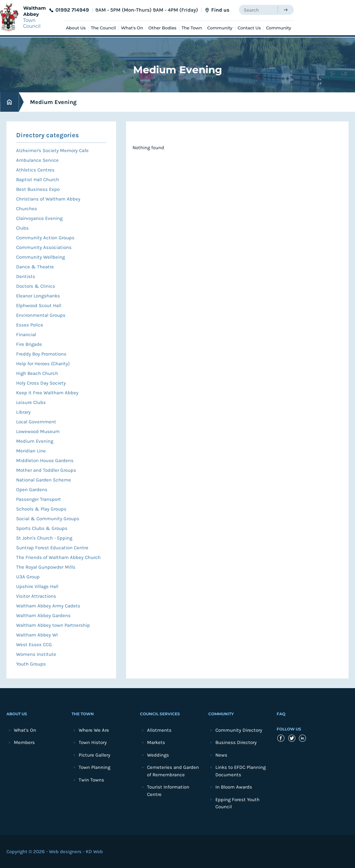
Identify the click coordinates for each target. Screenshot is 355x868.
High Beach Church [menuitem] (37, 373)
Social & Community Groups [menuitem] (48, 519)
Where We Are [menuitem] (94, 730)
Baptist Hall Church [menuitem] (38, 180)
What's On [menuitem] (132, 28)
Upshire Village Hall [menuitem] (37, 586)
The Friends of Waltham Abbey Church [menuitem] (58, 557)
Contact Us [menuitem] (249, 28)
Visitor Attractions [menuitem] (36, 596)
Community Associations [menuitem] (44, 247)
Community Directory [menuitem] (239, 730)
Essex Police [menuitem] (30, 325)
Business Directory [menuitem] (236, 742)
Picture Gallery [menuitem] (94, 755)
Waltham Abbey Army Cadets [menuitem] (48, 606)
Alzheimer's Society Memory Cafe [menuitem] (52, 150)
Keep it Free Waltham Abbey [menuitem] (47, 393)
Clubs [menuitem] (22, 228)
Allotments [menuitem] (159, 730)
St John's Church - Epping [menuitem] (44, 538)
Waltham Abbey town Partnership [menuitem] (53, 625)
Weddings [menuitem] (158, 755)
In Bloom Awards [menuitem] (234, 787)
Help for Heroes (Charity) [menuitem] (43, 364)
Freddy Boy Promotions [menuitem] (41, 354)
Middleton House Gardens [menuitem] (45, 460)
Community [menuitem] (220, 28)
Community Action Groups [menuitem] (45, 238)
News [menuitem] (221, 755)
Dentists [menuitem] (26, 276)
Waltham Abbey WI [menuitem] (37, 635)
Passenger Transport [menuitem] (39, 499)
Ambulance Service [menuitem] (37, 160)
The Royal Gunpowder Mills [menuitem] (46, 567)
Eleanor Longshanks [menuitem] (38, 296)
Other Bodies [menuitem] (162, 28)
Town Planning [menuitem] (94, 767)
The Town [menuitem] (192, 28)
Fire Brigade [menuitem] (29, 344)
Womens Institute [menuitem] (36, 654)
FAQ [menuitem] (281, 714)
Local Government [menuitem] (36, 422)
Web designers (65, 852)
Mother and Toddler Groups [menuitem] (46, 470)
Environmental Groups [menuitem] (41, 315)
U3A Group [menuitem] (28, 577)
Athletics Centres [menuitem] (35, 170)
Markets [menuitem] (156, 742)
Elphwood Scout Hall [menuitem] (39, 305)
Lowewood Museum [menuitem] (38, 431)
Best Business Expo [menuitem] (38, 189)
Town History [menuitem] (93, 742)
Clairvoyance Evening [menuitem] (39, 218)
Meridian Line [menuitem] (31, 451)
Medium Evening (53, 102)
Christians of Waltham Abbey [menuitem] (48, 199)
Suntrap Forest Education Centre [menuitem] (52, 548)
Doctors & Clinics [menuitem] (36, 286)
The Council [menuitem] (103, 28)
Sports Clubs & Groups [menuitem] (42, 528)
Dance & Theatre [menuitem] (35, 267)
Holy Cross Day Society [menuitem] (41, 383)
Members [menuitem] (24, 742)
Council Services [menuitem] (160, 714)
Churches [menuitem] (27, 209)
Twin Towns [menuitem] (91, 780)
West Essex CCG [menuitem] (34, 645)
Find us (220, 10)
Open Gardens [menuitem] (32, 490)
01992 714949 (72, 10)
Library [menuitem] (23, 412)
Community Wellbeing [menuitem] (40, 257)
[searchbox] (258, 10)
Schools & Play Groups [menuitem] (41, 509)
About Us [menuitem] (76, 28)
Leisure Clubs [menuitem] (31, 402)
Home (9, 102)
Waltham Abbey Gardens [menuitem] (43, 615)
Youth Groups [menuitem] (31, 664)
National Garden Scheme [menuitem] (44, 480)
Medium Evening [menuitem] (35, 441)
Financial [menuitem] (26, 335)
